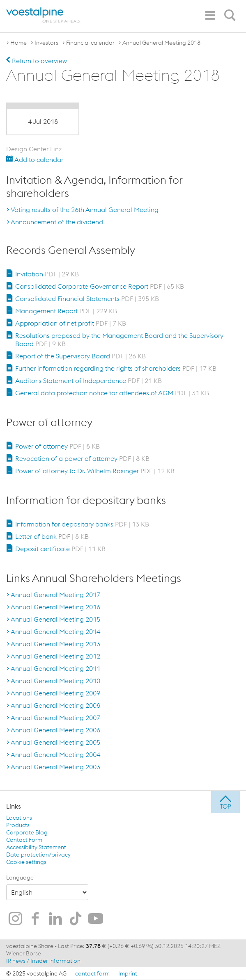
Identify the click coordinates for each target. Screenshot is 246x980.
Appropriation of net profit (71, 323)
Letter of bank (52, 536)
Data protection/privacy (38, 855)
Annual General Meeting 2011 (55, 668)
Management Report (66, 311)
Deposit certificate (60, 549)
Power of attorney (57, 446)
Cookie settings (26, 862)
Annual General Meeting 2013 (55, 644)
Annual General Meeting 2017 (55, 595)
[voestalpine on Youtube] (96, 919)
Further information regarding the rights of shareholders (116, 368)
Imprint (128, 973)
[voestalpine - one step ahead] (43, 15)
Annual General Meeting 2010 (55, 681)
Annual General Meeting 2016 (55, 607)
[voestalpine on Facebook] (35, 919)
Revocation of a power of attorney (82, 458)
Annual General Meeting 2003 (55, 767)
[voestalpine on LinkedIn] (55, 919)
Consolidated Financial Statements (87, 299)
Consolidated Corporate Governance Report (100, 286)
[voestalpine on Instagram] (15, 919)
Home (18, 43)
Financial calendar (90, 43)
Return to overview (37, 61)
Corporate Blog (27, 832)
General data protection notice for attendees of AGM (112, 393)
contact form (92, 973)
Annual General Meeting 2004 (55, 754)
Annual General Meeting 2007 (55, 718)
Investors (46, 43)
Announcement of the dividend (57, 222)
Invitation (47, 274)
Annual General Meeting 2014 (55, 631)
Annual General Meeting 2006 (55, 730)
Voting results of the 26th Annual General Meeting (85, 210)
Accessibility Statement (36, 847)
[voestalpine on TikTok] (76, 919)
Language (20, 877)
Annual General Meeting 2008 (55, 705)
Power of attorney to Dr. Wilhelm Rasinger (95, 471)
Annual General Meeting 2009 (55, 693)
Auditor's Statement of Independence (89, 381)
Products (18, 825)
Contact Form (24, 840)
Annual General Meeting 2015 (55, 619)
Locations (19, 818)
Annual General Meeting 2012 (55, 656)
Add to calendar (35, 160)
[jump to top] (225, 802)
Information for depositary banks (82, 524)
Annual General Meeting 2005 (55, 742)
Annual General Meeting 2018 (161, 43)
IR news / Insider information (43, 961)
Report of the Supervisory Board (80, 356)
